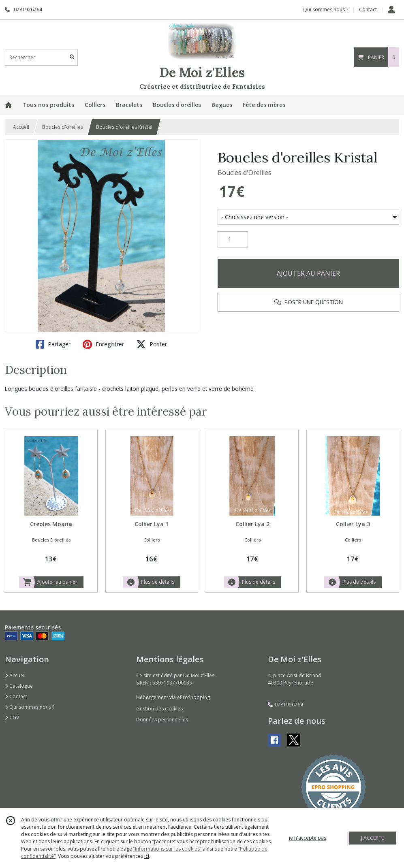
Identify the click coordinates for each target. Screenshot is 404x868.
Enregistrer (103, 344)
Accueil (21, 127)
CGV (12, 718)
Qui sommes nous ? (30, 707)
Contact (368, 10)
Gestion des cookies (159, 709)
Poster (152, 344)
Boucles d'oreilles (63, 127)
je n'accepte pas (308, 838)
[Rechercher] (72, 57)
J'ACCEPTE (372, 838)
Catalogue (19, 686)
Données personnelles (162, 720)
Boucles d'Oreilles (245, 173)
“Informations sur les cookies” (167, 849)
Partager (53, 344)
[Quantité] (233, 239)
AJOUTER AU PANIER (308, 273)
